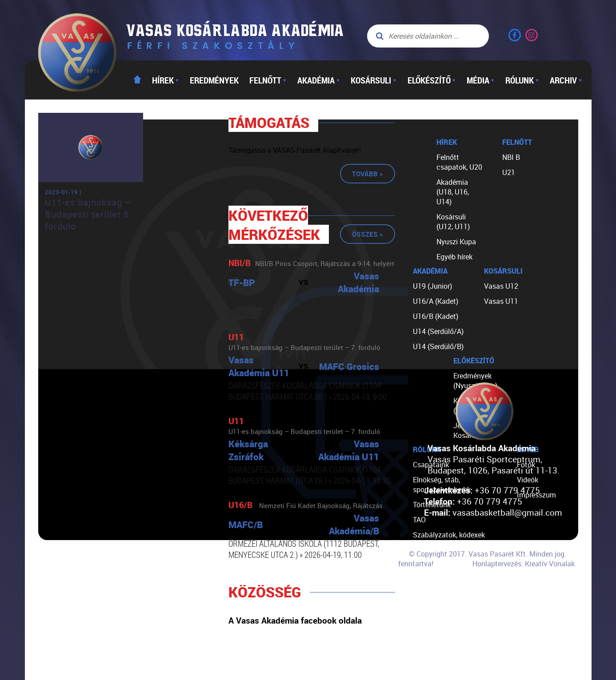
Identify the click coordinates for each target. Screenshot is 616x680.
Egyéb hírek (454, 257)
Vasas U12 (501, 286)
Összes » (368, 234)
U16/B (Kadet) (436, 316)
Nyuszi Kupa (456, 242)
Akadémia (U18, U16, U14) (453, 192)
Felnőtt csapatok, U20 (459, 162)
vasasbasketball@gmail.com (507, 512)
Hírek (166, 80)
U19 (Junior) (432, 286)
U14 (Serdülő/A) (438, 331)
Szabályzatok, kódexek (449, 535)
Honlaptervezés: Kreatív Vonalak (524, 564)
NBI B (511, 157)
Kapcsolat (429, 595)
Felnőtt (268, 80)
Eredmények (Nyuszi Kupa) (475, 381)
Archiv (566, 80)
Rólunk (522, 80)
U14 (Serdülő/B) (438, 346)
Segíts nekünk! (436, 580)
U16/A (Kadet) (436, 301)
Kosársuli (374, 80)
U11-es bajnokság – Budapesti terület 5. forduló (88, 214)
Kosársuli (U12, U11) (453, 222)
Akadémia (319, 80)
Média (481, 80)
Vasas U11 (501, 301)
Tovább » (368, 174)
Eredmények (214, 80)
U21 (509, 172)
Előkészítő (432, 80)
